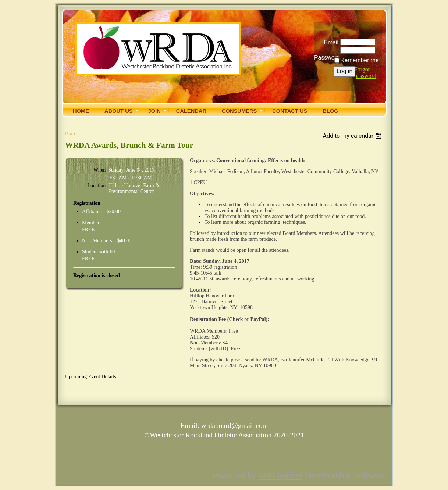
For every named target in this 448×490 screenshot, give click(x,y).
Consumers (239, 111)
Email (329, 42)
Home (81, 111)
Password (326, 55)
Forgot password (365, 73)
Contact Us (290, 111)
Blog (330, 111)
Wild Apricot (281, 475)
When (99, 170)
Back (70, 134)
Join (154, 111)
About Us (119, 111)
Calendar (191, 111)
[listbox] (353, 136)
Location (97, 185)
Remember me (360, 60)
